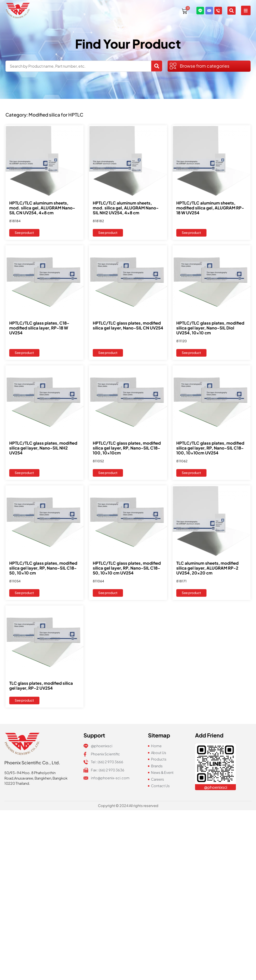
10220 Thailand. (17, 783)
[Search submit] (157, 66)
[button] (246, 10)
